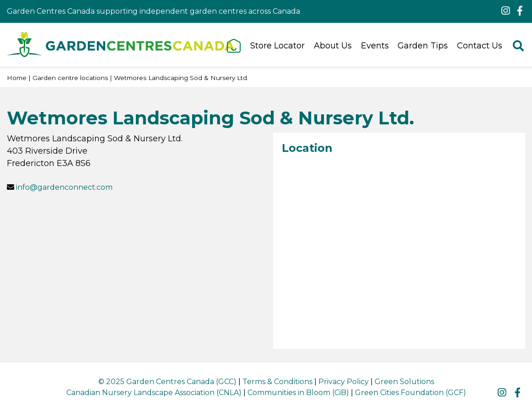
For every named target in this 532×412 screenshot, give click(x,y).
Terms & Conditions (277, 382)
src (518, 46)
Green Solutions (404, 382)
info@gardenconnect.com (64, 187)
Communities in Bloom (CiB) (298, 393)
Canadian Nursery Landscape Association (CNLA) (154, 393)
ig (505, 11)
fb (520, 11)
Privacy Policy (344, 382)
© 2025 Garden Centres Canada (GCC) (167, 382)
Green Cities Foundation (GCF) (411, 393)
